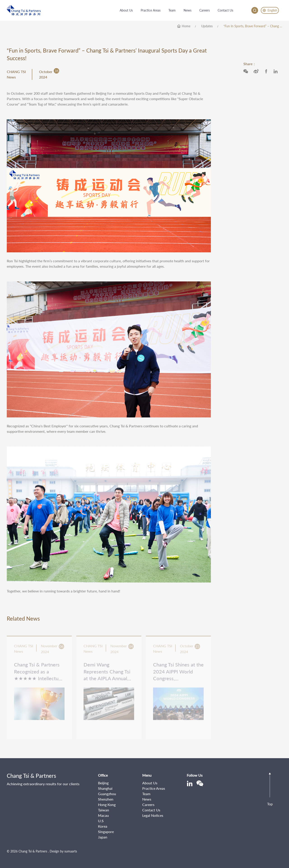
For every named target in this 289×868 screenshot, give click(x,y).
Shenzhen (106, 799)
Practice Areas (154, 788)
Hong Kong (107, 805)
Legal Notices (153, 815)
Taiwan (104, 810)
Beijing (103, 783)
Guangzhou (107, 794)
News (147, 799)
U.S (101, 821)
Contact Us (151, 810)
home (186, 26)
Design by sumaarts (63, 851)
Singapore (106, 832)
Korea (103, 826)
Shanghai (105, 788)
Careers (148, 805)
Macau (103, 815)
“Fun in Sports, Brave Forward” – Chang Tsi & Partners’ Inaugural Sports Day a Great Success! (253, 26)
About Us (150, 783)
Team (146, 794)
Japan (103, 837)
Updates (207, 26)
